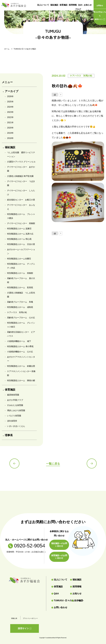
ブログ (78, 11)
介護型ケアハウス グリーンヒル (21, 162)
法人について (43, 5)
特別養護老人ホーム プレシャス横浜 (21, 216)
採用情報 (73, 5)
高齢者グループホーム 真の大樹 (21, 280)
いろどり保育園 (14, 416)
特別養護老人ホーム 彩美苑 (20, 287)
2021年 (10, 123)
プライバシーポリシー (30, 618)
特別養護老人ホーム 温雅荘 (19, 229)
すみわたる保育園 (15, 405)
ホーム (7, 49)
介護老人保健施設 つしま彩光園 (21, 295)
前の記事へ (14, 463)
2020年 (10, 128)
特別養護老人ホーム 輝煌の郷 (21, 380)
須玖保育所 (12, 421)
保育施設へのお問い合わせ (59, 557)
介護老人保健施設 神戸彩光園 (20, 176)
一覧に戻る (53, 464)
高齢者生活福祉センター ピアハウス (21, 334)
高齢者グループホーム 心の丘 (21, 318)
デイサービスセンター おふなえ (21, 207)
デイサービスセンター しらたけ (21, 193)
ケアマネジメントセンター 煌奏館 (21, 373)
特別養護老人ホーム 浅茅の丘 (20, 234)
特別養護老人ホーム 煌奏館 (20, 273)
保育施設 (64, 5)
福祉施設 (54, 5)
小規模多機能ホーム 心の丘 (20, 352)
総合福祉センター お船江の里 (21, 200)
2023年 (10, 112)
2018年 (10, 138)
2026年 (10, 96)
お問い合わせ (59, 607)
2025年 (10, 102)
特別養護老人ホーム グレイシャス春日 (21, 325)
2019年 (10, 133)
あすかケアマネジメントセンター (21, 359)
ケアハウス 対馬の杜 (17, 312)
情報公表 (14, 618)
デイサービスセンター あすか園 (21, 169)
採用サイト (100, 15)
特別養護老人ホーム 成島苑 (20, 307)
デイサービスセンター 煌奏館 (21, 223)
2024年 (10, 107)
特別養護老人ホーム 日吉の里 (21, 244)
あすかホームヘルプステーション (21, 251)
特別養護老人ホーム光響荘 (19, 259)
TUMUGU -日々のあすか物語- (61, 600)
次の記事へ (92, 463)
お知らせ (88, 5)
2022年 (10, 117)
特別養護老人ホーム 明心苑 (19, 239)
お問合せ (100, 6)
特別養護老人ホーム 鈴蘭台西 (21, 366)
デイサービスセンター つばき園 (21, 183)
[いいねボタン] (55, 95)
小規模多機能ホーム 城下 (19, 341)
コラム (89, 11)
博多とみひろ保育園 (16, 410)
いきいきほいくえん (16, 426)
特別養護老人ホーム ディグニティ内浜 (21, 266)
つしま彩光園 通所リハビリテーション (21, 154)
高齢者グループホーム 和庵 (20, 302)
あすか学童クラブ (15, 400)
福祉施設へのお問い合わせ (59, 545)
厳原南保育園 (13, 395)
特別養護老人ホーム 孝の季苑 (20, 346)
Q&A (80, 5)
